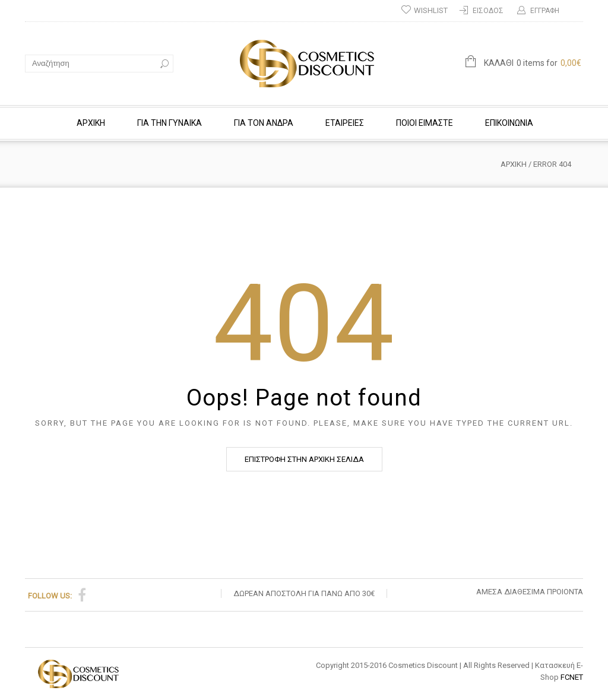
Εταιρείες (345, 123)
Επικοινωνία (509, 123)
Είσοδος (488, 11)
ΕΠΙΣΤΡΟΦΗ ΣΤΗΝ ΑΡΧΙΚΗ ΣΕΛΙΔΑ (304, 459)
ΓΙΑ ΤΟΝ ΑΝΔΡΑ (264, 123)
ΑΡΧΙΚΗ (91, 123)
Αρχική (514, 164)
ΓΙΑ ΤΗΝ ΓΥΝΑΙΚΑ (170, 123)
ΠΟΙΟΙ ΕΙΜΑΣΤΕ (425, 123)
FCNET (572, 677)
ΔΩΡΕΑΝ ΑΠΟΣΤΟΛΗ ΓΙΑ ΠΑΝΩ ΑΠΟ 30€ (304, 593)
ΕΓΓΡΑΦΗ (545, 11)
